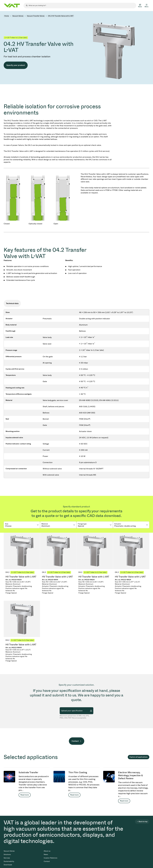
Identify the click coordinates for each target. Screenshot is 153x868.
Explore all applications (139, 757)
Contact (75, 741)
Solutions (7, 854)
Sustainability (9, 861)
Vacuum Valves (18, 16)
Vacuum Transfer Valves (36, 16)
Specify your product (16, 65)
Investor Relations (51, 858)
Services (7, 858)
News (46, 854)
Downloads (8, 865)
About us (47, 851)
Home (7, 16)
